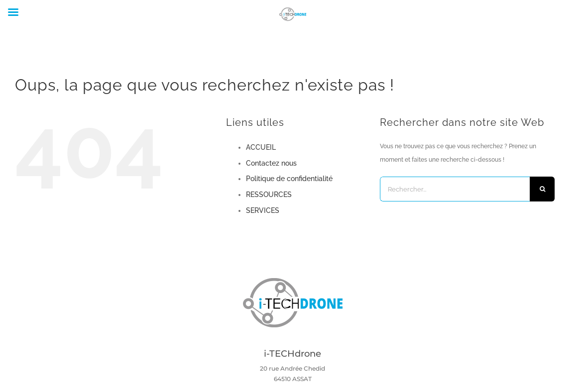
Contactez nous (271, 163)
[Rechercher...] (455, 189)
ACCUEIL (261, 147)
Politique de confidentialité (289, 179)
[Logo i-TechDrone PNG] (293, 281)
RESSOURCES (269, 195)
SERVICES (263, 210)
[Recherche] (542, 189)
